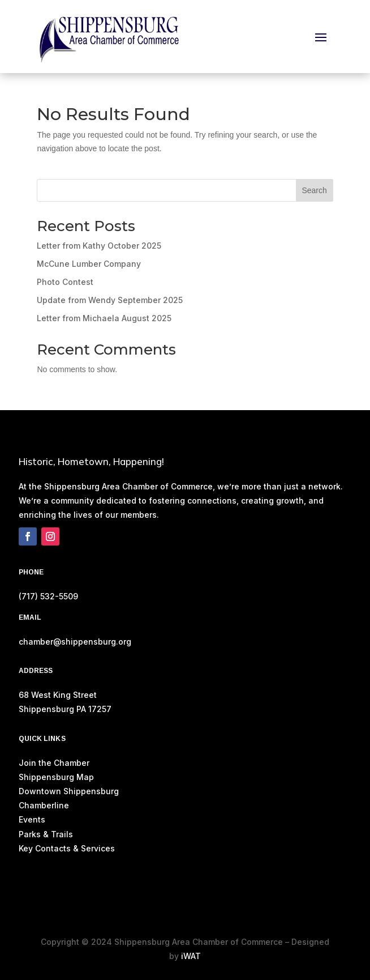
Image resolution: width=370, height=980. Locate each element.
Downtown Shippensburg (69, 791)
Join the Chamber (54, 763)
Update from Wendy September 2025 (110, 300)
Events (32, 819)
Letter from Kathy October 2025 (99, 246)
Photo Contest (65, 282)
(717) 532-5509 (48, 596)
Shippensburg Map (57, 777)
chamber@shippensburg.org (75, 642)
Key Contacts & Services (67, 848)
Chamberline (44, 805)
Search (314, 190)
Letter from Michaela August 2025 (104, 318)
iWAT (191, 956)
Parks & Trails (46, 834)
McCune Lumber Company (89, 264)
